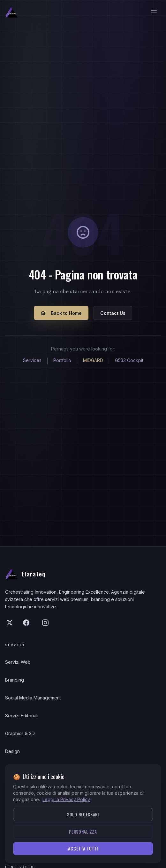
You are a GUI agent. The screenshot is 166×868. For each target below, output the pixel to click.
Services (32, 360)
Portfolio (62, 360)
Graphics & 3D (20, 733)
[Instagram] (45, 623)
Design (12, 751)
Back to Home (61, 313)
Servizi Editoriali (22, 716)
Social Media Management (33, 698)
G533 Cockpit (129, 360)
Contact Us (113, 313)
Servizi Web (18, 662)
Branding (15, 680)
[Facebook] (26, 623)
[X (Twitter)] (10, 623)
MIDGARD (93, 360)
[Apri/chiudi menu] (154, 12)
